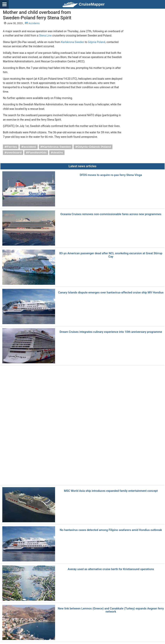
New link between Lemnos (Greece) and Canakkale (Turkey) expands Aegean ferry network (111, 610)
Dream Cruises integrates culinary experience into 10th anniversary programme (111, 332)
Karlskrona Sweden (73, 42)
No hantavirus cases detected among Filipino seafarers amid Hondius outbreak (111, 530)
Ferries (12, 147)
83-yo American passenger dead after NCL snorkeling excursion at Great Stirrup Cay (111, 255)
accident (30, 147)
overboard (14, 153)
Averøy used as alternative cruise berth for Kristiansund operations (111, 569)
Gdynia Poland (97, 42)
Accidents (32, 23)
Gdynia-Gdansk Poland (94, 147)
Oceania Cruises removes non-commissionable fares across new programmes (111, 214)
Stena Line (45, 35)
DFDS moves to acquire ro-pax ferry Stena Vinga (111, 175)
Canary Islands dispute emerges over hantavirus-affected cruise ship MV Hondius (111, 293)
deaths (58, 153)
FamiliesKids (37, 153)
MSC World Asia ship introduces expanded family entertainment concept (111, 491)
